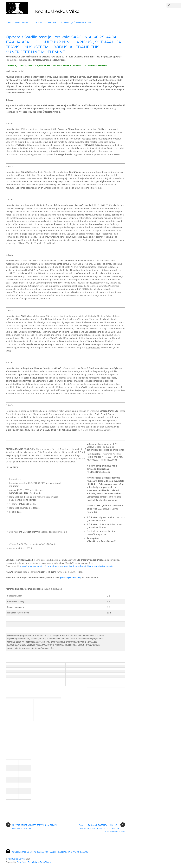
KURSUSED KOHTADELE (45, 22)
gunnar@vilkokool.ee (70, 578)
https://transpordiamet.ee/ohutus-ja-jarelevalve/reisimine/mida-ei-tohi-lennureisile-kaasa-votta (66, 566)
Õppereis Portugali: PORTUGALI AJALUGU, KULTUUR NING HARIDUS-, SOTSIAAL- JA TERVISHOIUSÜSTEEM (102, 828)
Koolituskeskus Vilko (17, 859)
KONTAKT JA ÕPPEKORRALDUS (76, 22)
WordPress (21, 862)
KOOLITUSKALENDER (18, 22)
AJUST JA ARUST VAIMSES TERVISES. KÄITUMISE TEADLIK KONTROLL (32, 827)
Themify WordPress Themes (40, 862)
